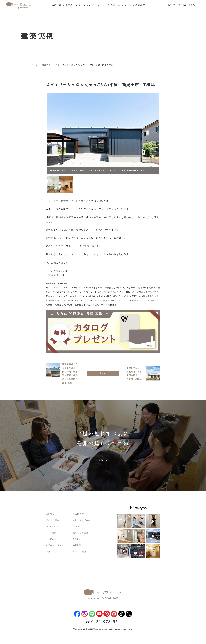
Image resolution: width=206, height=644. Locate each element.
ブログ (128, 6)
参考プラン (79, 534)
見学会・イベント (75, 6)
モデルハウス (97, 6)
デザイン (55, 534)
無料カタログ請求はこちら (183, 5)
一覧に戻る (103, 377)
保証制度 (78, 546)
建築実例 (57, 6)
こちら (67, 263)
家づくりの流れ (81, 540)
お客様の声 (114, 6)
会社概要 (140, 6)
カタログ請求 (80, 559)
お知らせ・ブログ (83, 528)
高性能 (53, 540)
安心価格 (55, 546)
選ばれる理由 (53, 528)
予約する (103, 467)
